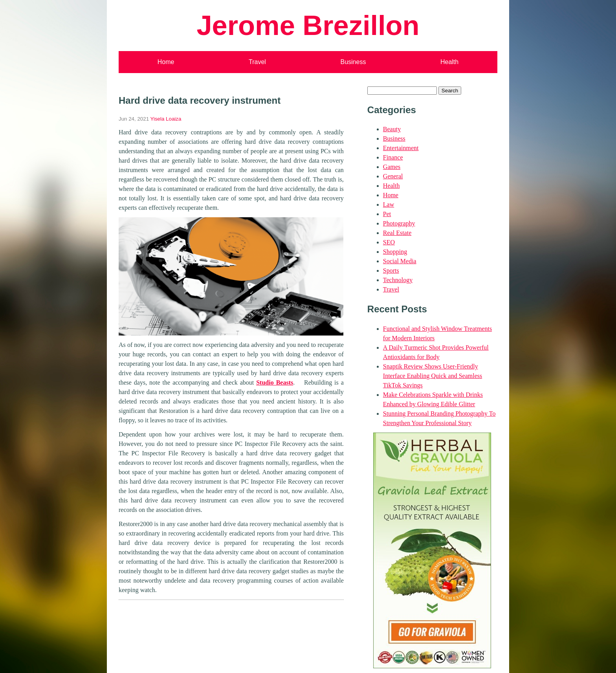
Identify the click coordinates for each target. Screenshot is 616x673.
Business (353, 62)
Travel (257, 62)
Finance (393, 157)
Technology (398, 280)
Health (449, 62)
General (393, 176)
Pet (387, 214)
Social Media (400, 261)
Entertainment (401, 148)
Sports (391, 270)
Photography (399, 223)
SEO (389, 242)
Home (166, 62)
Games (392, 167)
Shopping (395, 252)
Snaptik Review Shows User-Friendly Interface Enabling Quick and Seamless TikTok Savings (433, 376)
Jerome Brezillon (308, 25)
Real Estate (397, 233)
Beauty (392, 129)
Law (389, 204)
